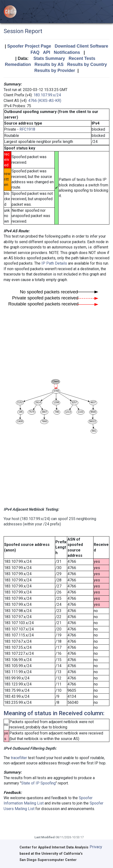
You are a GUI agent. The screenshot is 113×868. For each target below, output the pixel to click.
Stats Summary (49, 58)
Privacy (96, 847)
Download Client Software (81, 46)
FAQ (35, 52)
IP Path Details (54, 263)
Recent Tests (82, 58)
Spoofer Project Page (29, 46)
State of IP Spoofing (38, 783)
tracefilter (19, 758)
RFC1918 (27, 129)
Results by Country (87, 64)
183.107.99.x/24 (47, 95)
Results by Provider (55, 71)
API (47, 52)
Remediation (18, 64)
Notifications (67, 52)
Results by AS (49, 64)
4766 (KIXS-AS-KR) (45, 101)
